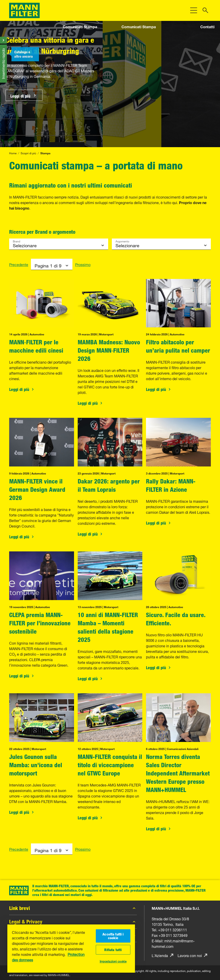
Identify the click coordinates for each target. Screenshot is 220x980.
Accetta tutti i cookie (113, 936)
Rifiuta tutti (113, 950)
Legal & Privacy (73, 922)
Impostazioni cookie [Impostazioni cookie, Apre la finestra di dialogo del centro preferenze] (113, 961)
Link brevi (73, 908)
